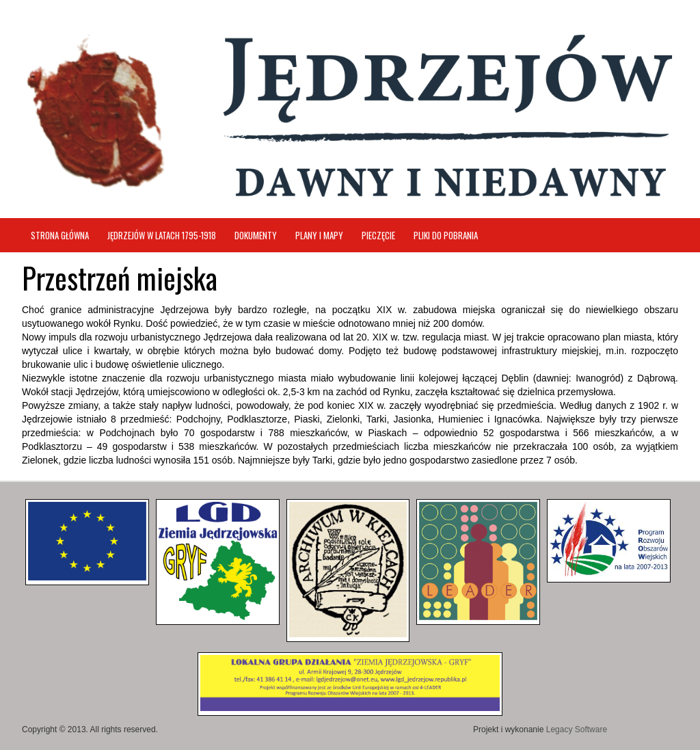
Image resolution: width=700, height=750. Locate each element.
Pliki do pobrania (446, 235)
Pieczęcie (378, 235)
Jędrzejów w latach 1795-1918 (162, 235)
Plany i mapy (319, 235)
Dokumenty (256, 235)
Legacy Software (577, 729)
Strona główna (60, 235)
